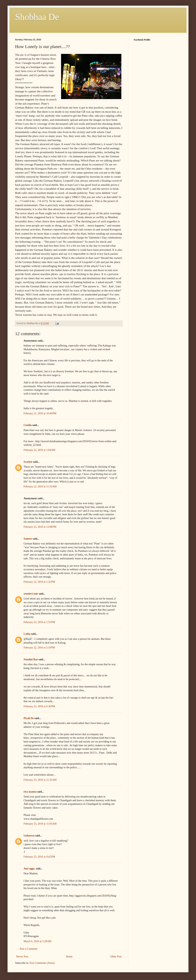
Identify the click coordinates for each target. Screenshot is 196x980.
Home (69, 957)
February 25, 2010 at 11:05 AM (40, 824)
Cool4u (28, 425)
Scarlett (28, 462)
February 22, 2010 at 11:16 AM (40, 487)
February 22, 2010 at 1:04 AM (39, 450)
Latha (27, 634)
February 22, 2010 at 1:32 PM (39, 582)
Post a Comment (29, 949)
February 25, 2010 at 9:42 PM (39, 857)
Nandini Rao (31, 659)
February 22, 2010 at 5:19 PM (39, 648)
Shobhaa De (37, 17)
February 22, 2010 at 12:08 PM (40, 527)
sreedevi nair (31, 594)
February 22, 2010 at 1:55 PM (39, 622)
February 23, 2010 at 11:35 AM (40, 780)
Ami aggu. (29, 869)
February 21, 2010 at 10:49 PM (40, 413)
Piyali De (29, 718)
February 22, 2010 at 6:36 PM (39, 706)
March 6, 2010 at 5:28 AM (38, 941)
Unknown (29, 836)
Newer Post (22, 957)
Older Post (116, 957)
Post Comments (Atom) (42, 963)
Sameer (28, 539)
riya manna (30, 792)
